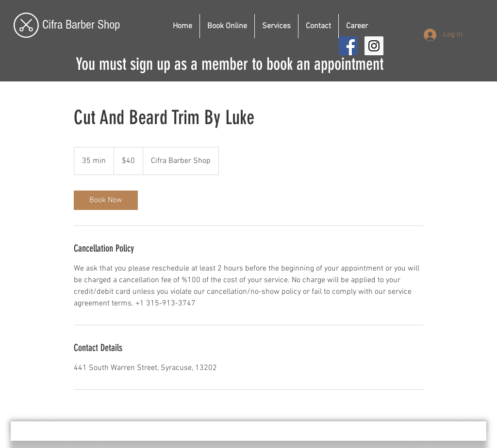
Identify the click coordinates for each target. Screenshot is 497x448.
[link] (106, 200)
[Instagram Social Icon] (374, 46)
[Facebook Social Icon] (348, 46)
